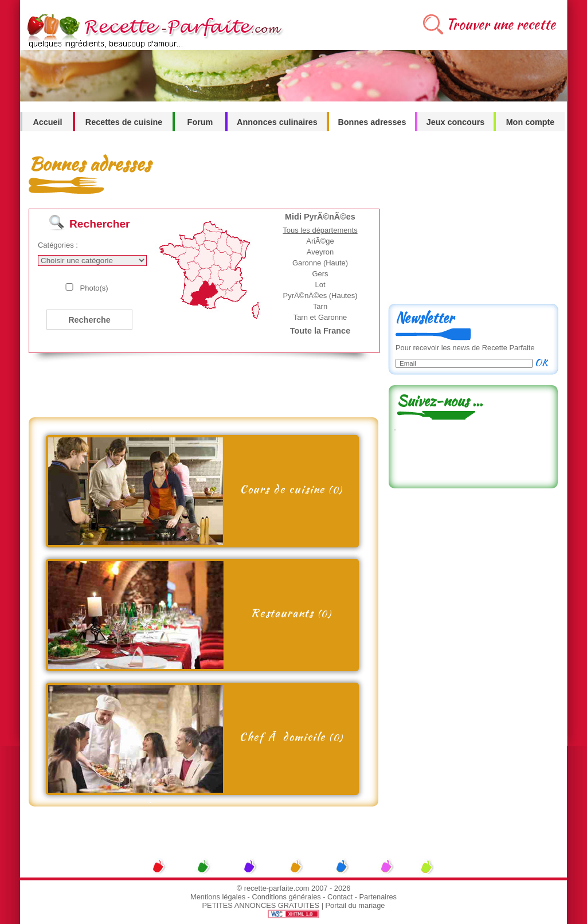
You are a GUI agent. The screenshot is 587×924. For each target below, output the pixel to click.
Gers (320, 274)
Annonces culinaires (277, 122)
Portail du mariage (355, 905)
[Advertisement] (200, 391)
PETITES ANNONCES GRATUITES (261, 905)
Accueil (47, 122)
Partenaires (378, 897)
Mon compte (531, 122)
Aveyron (320, 252)
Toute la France (320, 331)
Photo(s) (94, 288)
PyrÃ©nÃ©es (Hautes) (320, 295)
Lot (320, 285)
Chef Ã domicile (291, 737)
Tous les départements (320, 230)
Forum (200, 122)
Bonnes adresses (372, 122)
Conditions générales (286, 897)
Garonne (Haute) (320, 263)
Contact (340, 897)
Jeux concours (456, 122)
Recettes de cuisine (124, 122)
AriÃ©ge (320, 241)
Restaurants (291, 613)
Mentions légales (218, 897)
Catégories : (58, 245)
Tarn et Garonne (320, 317)
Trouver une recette (501, 24)
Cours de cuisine (291, 489)
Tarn (320, 306)
